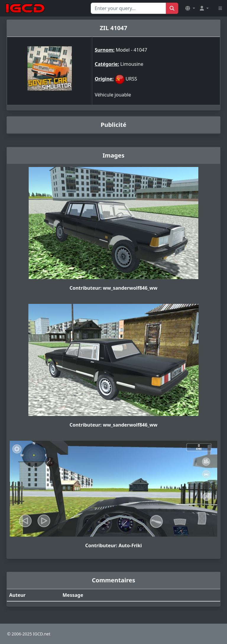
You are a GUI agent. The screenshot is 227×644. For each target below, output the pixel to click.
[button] (190, 8)
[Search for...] (128, 8)
